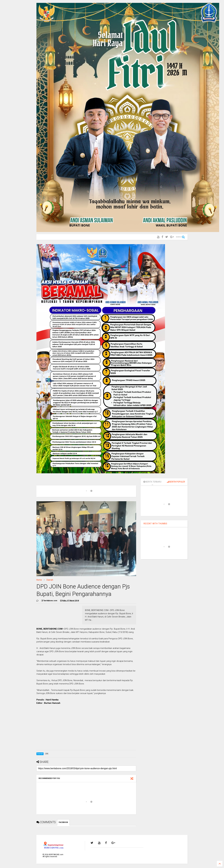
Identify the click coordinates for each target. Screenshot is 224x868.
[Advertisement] (86, 728)
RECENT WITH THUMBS (155, 524)
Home (39, 580)
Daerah (50, 580)
